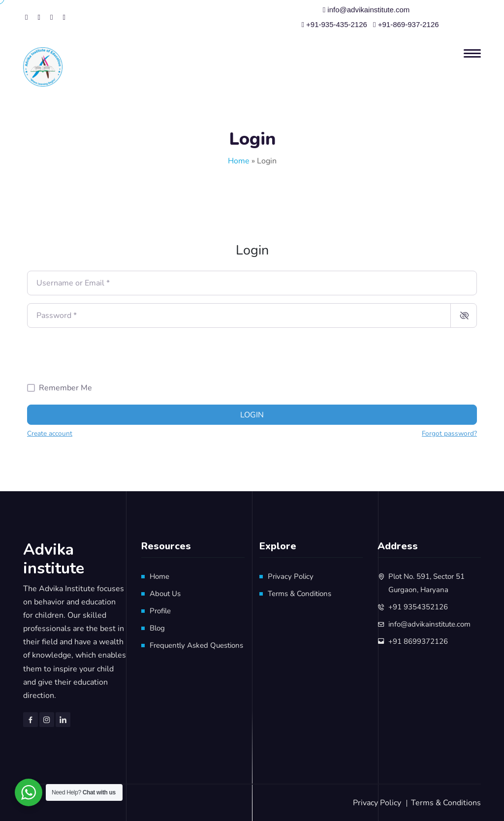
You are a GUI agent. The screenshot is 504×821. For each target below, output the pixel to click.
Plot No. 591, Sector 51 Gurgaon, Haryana (426, 583)
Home (239, 161)
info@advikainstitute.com (366, 10)
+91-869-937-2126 (406, 24)
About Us (165, 594)
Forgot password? (449, 433)
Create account (50, 433)
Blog (157, 628)
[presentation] (102, 355)
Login (252, 415)
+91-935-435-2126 (334, 24)
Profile (160, 611)
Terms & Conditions (299, 594)
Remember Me (65, 388)
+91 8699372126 (418, 641)
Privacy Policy (291, 576)
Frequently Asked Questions (196, 645)
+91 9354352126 (418, 607)
